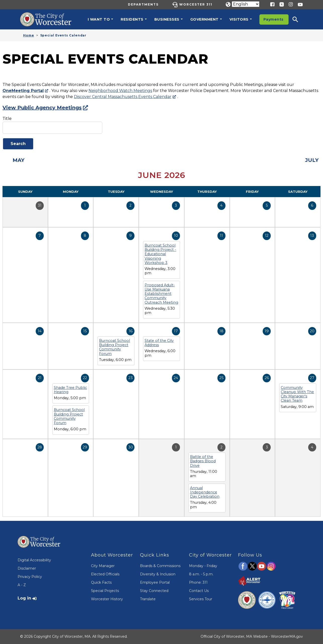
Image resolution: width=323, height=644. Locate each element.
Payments (273, 19)
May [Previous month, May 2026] (18, 160)
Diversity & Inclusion (158, 574)
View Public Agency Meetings (42, 108)
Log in (24, 598)
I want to (99, 19)
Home (29, 35)
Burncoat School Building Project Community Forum (114, 347)
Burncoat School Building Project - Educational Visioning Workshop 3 (160, 254)
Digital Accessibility (34, 560)
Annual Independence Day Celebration (205, 492)
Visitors (239, 19)
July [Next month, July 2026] (312, 160)
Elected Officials (105, 574)
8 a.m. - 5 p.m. (201, 574)
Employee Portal (155, 582)
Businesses (167, 19)
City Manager (103, 566)
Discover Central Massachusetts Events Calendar (123, 97)
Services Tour (201, 599)
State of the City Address (159, 343)
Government (204, 19)
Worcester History (107, 599)
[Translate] (246, 4)
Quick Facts (101, 582)
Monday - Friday (203, 566)
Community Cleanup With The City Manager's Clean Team (297, 394)
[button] (299, 19)
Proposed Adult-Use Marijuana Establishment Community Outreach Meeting (161, 294)
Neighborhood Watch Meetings (120, 91)
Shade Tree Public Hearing (70, 390)
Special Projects (105, 591)
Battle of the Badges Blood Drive (203, 461)
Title (7, 119)
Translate (148, 599)
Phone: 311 (198, 582)
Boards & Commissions (160, 566)
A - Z (22, 585)
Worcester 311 (196, 4)
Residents (132, 19)
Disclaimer (27, 568)
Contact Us (199, 591)
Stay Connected (154, 591)
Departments (143, 4)
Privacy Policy (30, 577)
